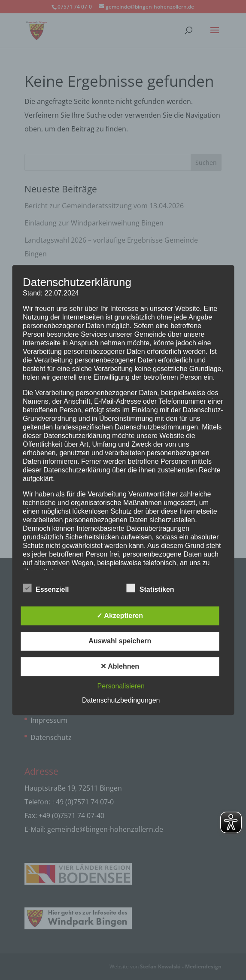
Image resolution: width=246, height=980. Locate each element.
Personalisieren (121, 686)
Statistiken (150, 588)
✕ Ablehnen (120, 666)
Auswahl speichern (120, 641)
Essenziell (46, 588)
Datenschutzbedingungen (121, 700)
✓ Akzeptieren (120, 616)
